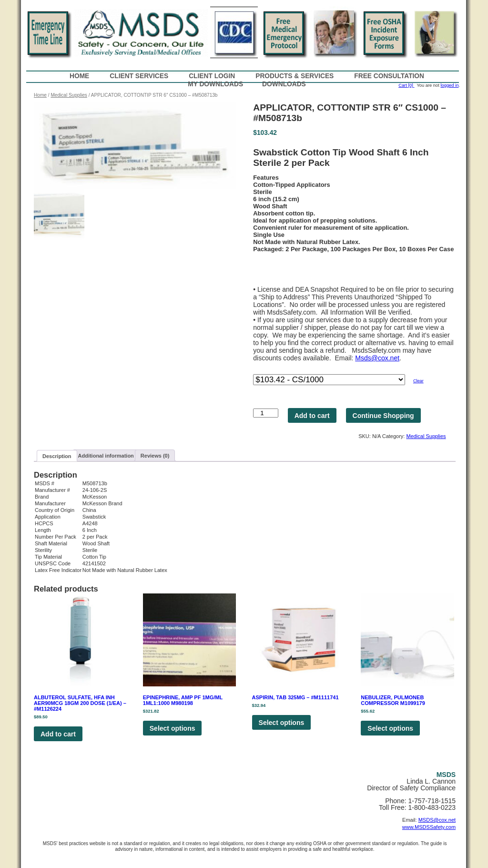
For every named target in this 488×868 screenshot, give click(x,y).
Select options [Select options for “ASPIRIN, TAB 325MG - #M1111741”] (282, 723)
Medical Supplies (69, 95)
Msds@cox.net (377, 358)
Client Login (212, 76)
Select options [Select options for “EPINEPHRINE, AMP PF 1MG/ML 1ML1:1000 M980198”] (173, 728)
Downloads (284, 84)
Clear (418, 381)
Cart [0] (406, 85)
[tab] (57, 456)
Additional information (106, 456)
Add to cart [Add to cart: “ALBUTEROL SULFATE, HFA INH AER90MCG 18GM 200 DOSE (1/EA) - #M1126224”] (58, 734)
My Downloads (215, 84)
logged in (449, 85)
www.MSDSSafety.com (429, 827)
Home (79, 76)
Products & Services (295, 76)
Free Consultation (389, 76)
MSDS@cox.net (437, 820)
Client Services (139, 76)
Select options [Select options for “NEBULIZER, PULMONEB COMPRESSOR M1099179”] (390, 728)
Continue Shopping (383, 416)
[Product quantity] (265, 413)
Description (57, 456)
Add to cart (312, 416)
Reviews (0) (155, 456)
